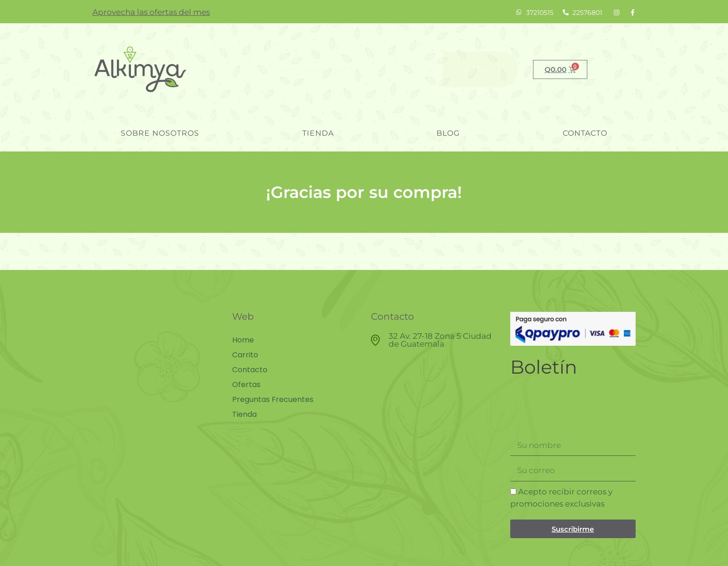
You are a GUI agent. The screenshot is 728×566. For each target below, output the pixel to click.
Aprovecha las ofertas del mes (151, 12)
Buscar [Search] (480, 69)
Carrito (245, 355)
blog (448, 133)
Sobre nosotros (160, 133)
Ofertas (246, 385)
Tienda (318, 133)
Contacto (585, 133)
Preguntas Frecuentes (273, 400)
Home (243, 340)
